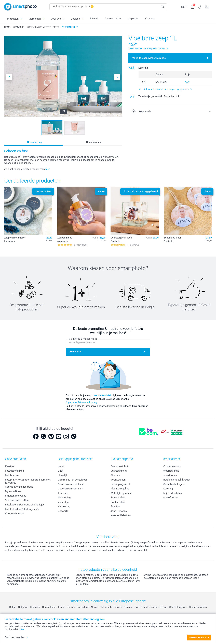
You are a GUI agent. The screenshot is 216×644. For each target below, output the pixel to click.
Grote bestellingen (174, 484)
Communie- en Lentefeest (72, 480)
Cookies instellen (16, 637)
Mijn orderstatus (173, 493)
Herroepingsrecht (120, 484)
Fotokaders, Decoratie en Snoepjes (25, 505)
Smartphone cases (16, 496)
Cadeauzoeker (113, 19)
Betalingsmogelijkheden (177, 480)
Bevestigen (76, 352)
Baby (61, 471)
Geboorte (63, 511)
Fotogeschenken (14, 471)
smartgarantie (171, 471)
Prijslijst (115, 506)
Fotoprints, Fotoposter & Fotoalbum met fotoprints (28, 481)
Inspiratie (133, 19)
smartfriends (171, 498)
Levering (168, 489)
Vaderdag (63, 502)
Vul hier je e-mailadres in (83, 339)
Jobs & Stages (119, 511)
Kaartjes (10, 466)
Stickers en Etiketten (17, 500)
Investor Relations (121, 515)
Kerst (61, 466)
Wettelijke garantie (121, 493)
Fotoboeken (12, 475)
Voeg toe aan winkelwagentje (149, 58)
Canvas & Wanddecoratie (19, 487)
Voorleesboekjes (15, 514)
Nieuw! (94, 19)
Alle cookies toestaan (199, 637)
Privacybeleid (118, 498)
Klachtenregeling (120, 489)
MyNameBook (13, 491)
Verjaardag (64, 506)
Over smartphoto (120, 466)
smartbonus (170, 475)
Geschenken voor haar (70, 484)
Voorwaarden (118, 480)
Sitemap (115, 475)
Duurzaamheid (119, 471)
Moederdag (64, 498)
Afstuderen (64, 493)
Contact (150, 19)
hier (48, 169)
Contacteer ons (172, 466)
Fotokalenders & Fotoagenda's (22, 509)
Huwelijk (63, 475)
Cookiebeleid (118, 502)
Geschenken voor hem (70, 489)
